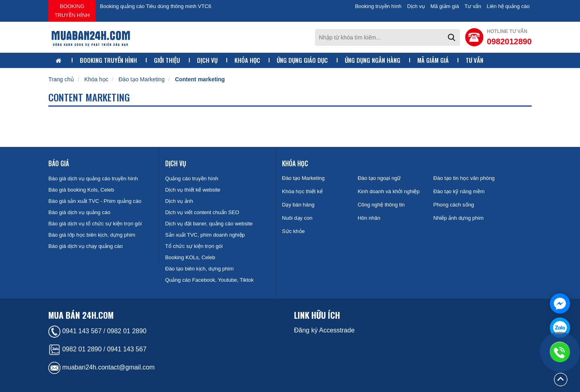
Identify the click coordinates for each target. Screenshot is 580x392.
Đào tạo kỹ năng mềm (459, 191)
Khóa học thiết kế (302, 191)
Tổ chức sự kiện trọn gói (194, 246)
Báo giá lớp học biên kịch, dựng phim (92, 235)
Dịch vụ (416, 6)
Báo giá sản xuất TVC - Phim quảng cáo (95, 201)
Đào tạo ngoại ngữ (379, 178)
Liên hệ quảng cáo (508, 6)
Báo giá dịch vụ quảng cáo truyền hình (93, 178)
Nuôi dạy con (297, 218)
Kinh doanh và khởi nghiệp (389, 191)
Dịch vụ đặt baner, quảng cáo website (209, 224)
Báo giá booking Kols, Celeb (81, 190)
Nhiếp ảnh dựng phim (459, 218)
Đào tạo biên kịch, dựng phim (199, 269)
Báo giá (59, 163)
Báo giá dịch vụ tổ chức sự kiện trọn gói (95, 224)
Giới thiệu (167, 60)
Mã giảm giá (445, 6)
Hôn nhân (369, 218)
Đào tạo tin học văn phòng (464, 178)
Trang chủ (61, 79)
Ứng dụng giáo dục (302, 60)
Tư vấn (473, 6)
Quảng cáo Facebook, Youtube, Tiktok (209, 280)
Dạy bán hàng (298, 205)
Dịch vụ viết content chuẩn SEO (202, 212)
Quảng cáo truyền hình (192, 178)
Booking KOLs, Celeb (190, 257)
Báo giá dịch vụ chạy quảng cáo (86, 246)
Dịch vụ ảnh (179, 201)
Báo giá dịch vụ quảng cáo (79, 212)
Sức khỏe (293, 231)
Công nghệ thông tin (381, 205)
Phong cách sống (454, 205)
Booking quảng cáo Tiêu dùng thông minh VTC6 (156, 6)
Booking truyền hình (72, 11)
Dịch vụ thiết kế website (193, 190)
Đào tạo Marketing (142, 79)
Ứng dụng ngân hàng (373, 60)
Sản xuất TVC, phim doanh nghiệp (205, 235)
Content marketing (200, 79)
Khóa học (247, 60)
